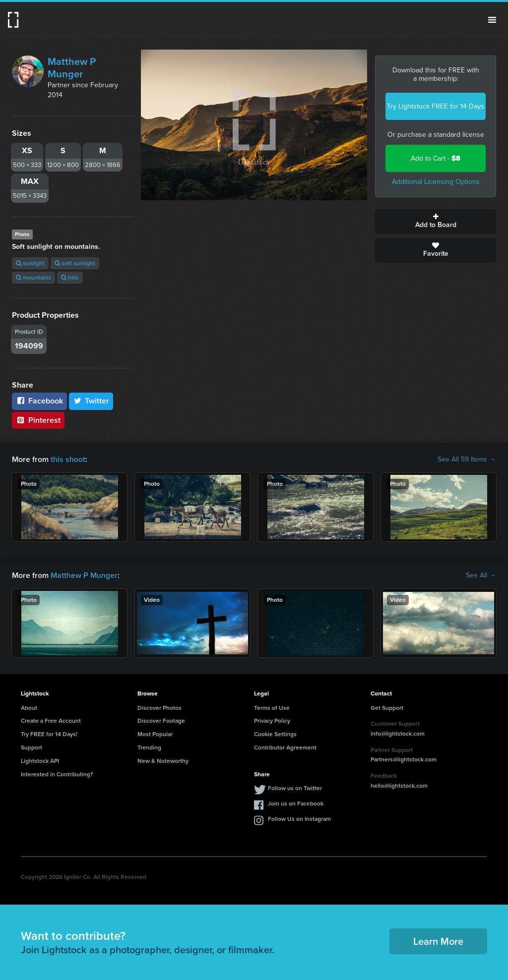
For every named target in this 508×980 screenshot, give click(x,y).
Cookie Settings (275, 734)
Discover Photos (159, 708)
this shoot (68, 459)
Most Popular (155, 734)
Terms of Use (272, 708)
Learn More (438, 941)
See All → (481, 576)
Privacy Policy (272, 721)
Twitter (91, 401)
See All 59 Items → (467, 460)
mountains (33, 278)
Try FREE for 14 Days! (49, 734)
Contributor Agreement (285, 748)
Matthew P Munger (72, 68)
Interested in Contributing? (57, 774)
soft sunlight (75, 263)
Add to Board (436, 222)
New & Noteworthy (163, 761)
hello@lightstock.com (399, 786)
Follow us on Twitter (295, 788)
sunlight (30, 263)
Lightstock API (40, 761)
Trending (149, 748)
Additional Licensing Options (436, 182)
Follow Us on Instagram (299, 819)
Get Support (387, 708)
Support (32, 748)
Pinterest (38, 420)
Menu (492, 20)
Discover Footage (161, 721)
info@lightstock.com (398, 734)
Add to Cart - (436, 158)
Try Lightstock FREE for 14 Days (436, 106)
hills (70, 278)
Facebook (39, 401)
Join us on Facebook (296, 804)
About (29, 708)
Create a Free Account (51, 721)
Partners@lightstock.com (404, 759)
